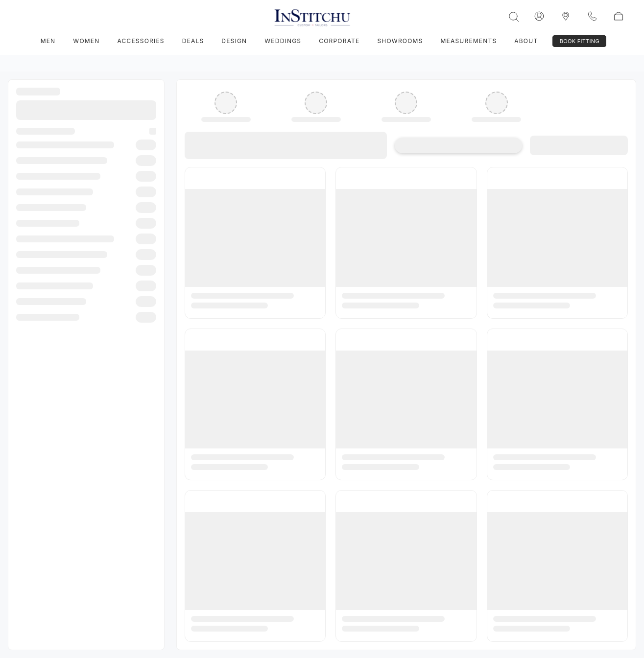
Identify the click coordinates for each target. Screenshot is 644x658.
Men (48, 41)
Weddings (283, 41)
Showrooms (400, 41)
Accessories (141, 41)
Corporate (339, 41)
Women (86, 41)
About (526, 41)
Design (234, 41)
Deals (193, 41)
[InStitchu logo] (566, 16)
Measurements (469, 41)
